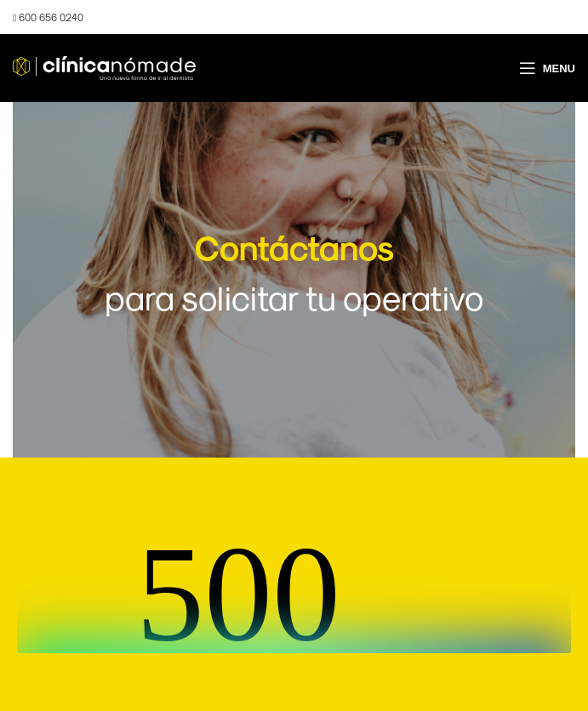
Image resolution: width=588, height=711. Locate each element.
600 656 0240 (48, 17)
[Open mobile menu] (547, 68)
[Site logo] (104, 67)
